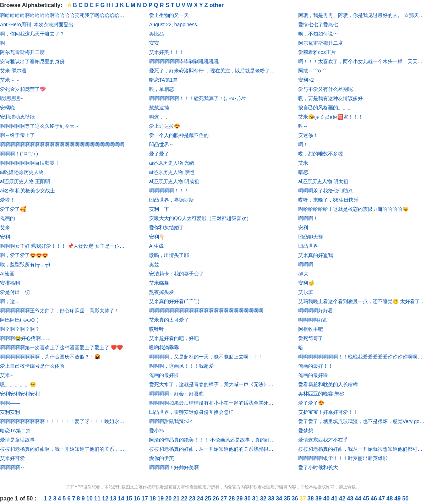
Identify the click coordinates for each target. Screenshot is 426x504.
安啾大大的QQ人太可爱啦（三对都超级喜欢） (200, 218)
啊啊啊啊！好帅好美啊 (174, 467)
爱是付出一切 (15, 292)
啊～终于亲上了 (17, 135)
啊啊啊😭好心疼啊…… (25, 338)
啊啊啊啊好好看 (316, 311)
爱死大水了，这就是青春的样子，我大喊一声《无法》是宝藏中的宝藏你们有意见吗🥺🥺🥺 (213, 384)
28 (233, 498)
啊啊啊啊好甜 (313, 320)
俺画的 (7, 218)
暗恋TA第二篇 (15, 431)
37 (304, 498)
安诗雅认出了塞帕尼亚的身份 (32, 61)
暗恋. (304, 172)
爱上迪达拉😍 (165, 126)
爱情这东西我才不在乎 (323, 440)
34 (280, 498)
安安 (154, 43)
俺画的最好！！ (316, 366)
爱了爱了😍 (311, 403)
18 (153, 498)
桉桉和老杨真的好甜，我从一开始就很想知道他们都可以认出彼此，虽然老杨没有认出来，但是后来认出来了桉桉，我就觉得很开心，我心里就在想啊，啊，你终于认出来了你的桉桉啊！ (362, 449)
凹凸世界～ (162, 144)
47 (382, 498)
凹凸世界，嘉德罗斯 (171, 200)
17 (146, 498)
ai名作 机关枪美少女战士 (28, 191)
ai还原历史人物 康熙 (172, 172)
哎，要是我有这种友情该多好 (331, 98)
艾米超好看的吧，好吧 (174, 338)
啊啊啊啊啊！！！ (169, 191)
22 (185, 498)
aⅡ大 (303, 274)
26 (217, 498)
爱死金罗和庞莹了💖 (23, 89)
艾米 (5, 228)
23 (193, 498)
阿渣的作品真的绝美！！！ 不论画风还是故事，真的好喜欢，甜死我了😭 (213, 440)
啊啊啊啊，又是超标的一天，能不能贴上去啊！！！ (206, 357)
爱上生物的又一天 (169, 15)
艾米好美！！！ (166, 52)
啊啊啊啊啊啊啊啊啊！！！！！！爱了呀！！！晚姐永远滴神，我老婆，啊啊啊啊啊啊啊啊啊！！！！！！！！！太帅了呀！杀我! (64, 421)
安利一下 (159, 209)
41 (335, 498)
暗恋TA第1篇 (163, 80)
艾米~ (6, 375)
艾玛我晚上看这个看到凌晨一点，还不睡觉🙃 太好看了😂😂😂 (362, 301)
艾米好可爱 (12, 458)
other (217, 5)
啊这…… (159, 117)
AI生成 (156, 246)
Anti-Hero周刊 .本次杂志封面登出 (37, 24)
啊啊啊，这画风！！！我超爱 (181, 366)
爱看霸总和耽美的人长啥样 (328, 384)
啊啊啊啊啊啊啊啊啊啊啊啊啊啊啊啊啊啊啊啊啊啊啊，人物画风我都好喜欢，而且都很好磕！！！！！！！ (213, 311)
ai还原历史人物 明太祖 (323, 181)
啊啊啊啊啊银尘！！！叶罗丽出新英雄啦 (343, 458)
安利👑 (306, 283)
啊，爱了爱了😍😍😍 (24, 255)
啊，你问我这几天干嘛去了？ (32, 34)
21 (177, 498)
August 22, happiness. (174, 24)
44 (359, 498)
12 (106, 498)
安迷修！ (308, 135)
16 (138, 498)
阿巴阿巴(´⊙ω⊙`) (19, 320)
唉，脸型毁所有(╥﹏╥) (25, 264)
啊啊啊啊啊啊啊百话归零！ (30, 163)
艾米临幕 (159, 283)
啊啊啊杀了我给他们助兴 (326, 191)
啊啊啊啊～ (12, 467)
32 (264, 498)
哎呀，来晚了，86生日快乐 (328, 200)
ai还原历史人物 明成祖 (174, 181)
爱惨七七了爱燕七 (318, 24)
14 (122, 498)
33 (272, 498)
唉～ (303, 126)
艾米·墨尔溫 (13, 71)
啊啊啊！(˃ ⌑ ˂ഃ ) (19, 154)
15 (130, 498)
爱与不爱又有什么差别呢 (326, 89)
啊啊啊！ (308, 218)
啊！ (303, 144)
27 (224, 498)
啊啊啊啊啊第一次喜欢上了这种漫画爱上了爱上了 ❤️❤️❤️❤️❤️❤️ (64, 347)
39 (319, 498)
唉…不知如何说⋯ (318, 34)
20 (169, 498)
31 (256, 498)
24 (201, 498)
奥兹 (154, 264)
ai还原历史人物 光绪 (172, 163)
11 (98, 498)
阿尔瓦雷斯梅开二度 (22, 52)
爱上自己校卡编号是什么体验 (32, 366)
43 (351, 498)
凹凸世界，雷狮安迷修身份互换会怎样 (191, 412)
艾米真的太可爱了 (169, 320)
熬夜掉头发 (162, 292)
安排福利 (10, 283)
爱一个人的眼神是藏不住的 (179, 135)
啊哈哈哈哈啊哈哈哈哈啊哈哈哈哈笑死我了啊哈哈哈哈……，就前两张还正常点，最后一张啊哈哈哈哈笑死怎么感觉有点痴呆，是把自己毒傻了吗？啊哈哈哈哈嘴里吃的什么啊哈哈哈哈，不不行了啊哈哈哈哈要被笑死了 (64, 15)
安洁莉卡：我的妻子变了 (176, 274)
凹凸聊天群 (311, 237)
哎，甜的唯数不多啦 (321, 154)
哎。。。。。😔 (18, 384)
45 (367, 498)
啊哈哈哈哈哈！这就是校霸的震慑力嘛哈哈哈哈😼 (353, 209)
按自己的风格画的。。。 (326, 108)
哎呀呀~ (158, 329)
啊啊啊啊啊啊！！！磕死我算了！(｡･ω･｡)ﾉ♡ (197, 98)
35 (288, 498)
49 (398, 498)
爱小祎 (157, 431)
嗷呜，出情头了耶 (169, 255)
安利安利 (10, 412)
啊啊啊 (306, 264)
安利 (5, 237)
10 (90, 498)
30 (248, 498)
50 (405, 498)
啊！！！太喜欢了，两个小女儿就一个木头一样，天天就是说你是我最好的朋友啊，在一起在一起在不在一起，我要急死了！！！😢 (362, 61)
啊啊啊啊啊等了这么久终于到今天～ (40, 126)
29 (240, 498)
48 (390, 498)
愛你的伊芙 (162, 458)
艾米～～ (10, 80)
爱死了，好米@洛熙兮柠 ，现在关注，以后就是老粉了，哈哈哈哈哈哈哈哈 (213, 71)
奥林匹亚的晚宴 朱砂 (321, 394)
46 (375, 498)
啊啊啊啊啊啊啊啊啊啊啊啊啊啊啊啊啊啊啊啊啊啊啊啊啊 (62, 144)
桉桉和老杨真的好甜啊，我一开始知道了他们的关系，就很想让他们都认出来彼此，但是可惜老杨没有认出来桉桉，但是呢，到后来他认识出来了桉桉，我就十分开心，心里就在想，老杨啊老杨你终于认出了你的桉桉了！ (64, 449)
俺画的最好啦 (164, 375)
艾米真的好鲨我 (316, 255)
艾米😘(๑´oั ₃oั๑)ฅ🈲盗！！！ (331, 117)
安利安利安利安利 (20, 394)
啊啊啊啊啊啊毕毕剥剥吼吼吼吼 (184, 61)
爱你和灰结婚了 (166, 228)
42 (343, 498)
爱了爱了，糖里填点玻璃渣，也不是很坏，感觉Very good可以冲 (362, 421)
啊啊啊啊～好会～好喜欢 (176, 394)
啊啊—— (10, 403)
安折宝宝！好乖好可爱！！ (328, 412)
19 (161, 498)
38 (311, 498)
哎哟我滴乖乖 (164, 347)
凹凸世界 (308, 246)
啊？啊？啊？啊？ (20, 329)
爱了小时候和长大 (318, 467)
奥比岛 (157, 34)
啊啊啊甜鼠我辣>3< (171, 421)
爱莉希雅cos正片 (317, 52)
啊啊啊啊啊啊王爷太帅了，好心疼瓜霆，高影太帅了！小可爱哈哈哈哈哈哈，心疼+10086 (64, 311)
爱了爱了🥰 (13, 209)
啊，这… (10, 301)
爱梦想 (306, 431)
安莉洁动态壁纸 (17, 117)
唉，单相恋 (162, 89)
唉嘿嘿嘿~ (11, 98)
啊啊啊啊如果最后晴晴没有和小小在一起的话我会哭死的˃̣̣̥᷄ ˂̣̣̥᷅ (213, 403)
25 (209, 498)
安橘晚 (7, 108)
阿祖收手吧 (311, 329)
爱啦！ (7, 200)
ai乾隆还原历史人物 (22, 172)
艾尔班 (306, 292)
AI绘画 (7, 274)
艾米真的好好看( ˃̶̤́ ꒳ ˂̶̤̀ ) (174, 301)
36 (296, 498)
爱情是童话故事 (17, 440)
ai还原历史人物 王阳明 (25, 181)
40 (327, 498)
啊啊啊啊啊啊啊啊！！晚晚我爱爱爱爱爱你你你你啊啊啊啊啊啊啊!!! (362, 357)
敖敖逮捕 (159, 108)
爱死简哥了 (311, 338)
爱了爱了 (159, 154)
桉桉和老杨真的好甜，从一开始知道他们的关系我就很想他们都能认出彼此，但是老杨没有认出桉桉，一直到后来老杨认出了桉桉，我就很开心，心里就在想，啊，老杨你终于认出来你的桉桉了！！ (213, 449)
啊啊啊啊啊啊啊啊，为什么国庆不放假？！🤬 (50, 357)
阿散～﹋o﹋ (312, 71)
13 (114, 498)
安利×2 (306, 80)
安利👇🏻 (157, 237)
